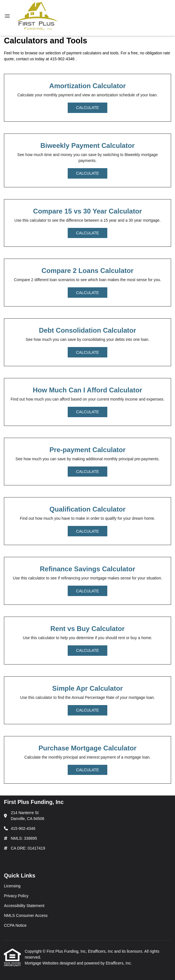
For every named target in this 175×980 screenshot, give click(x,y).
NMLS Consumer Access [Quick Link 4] (26, 915)
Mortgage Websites (42, 963)
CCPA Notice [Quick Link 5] (15, 925)
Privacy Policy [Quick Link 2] (16, 896)
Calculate (87, 108)
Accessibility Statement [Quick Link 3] (24, 906)
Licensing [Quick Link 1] (12, 886)
